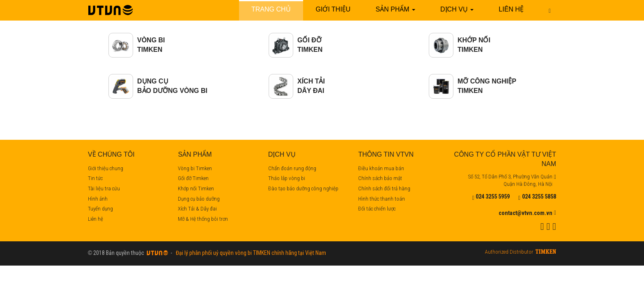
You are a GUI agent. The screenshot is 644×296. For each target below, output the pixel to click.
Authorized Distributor (509, 252)
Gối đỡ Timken (193, 178)
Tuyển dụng (100, 209)
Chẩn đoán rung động (292, 168)
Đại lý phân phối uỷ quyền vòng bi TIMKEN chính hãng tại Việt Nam (250, 253)
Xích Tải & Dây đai (197, 209)
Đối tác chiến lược (377, 209)
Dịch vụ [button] (457, 9)
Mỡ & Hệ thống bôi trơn (203, 219)
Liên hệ (511, 9)
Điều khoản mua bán (381, 168)
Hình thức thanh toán (382, 199)
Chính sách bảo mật (380, 178)
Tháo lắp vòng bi (287, 178)
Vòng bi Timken (195, 168)
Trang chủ (271, 9)
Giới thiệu (333, 9)
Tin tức (95, 178)
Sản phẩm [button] (395, 9)
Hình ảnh (98, 199)
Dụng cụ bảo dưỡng (199, 199)
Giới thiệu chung (106, 168)
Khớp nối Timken (196, 188)
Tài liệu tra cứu (104, 188)
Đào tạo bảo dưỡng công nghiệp (303, 188)
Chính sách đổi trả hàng (384, 188)
